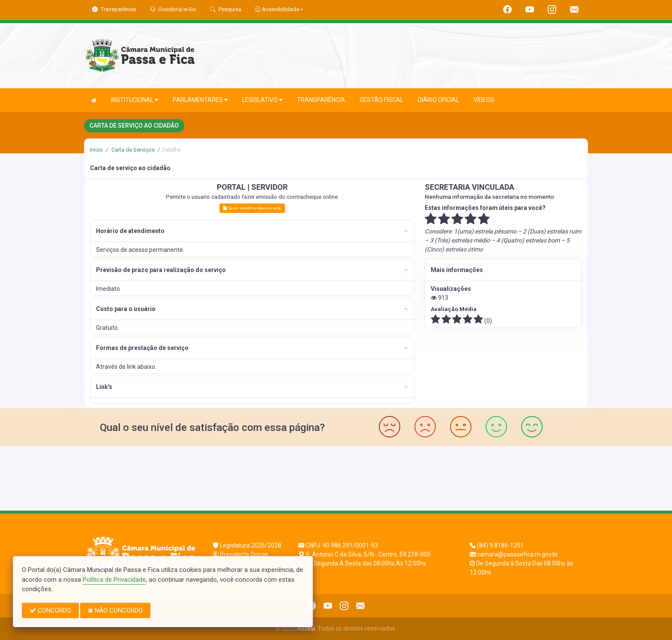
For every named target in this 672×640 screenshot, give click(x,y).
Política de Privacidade (114, 580)
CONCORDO (50, 610)
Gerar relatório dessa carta (252, 208)
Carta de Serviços (132, 150)
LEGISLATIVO (262, 100)
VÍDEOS (484, 100)
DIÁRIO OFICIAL (438, 100)
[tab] (252, 231)
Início (96, 150)
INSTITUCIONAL (135, 100)
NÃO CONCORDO (115, 610)
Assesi (306, 628)
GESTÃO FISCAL (381, 100)
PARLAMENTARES (200, 100)
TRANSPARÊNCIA (321, 100)
